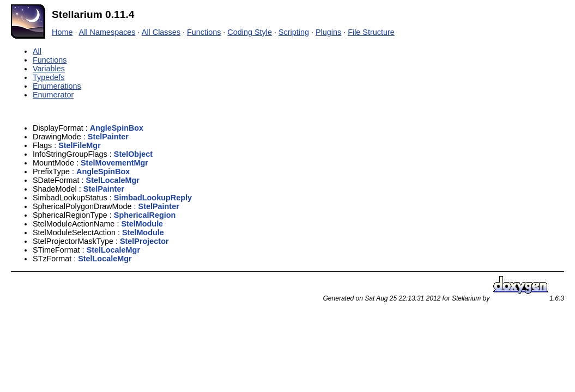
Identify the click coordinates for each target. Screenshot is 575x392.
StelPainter (108, 137)
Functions (204, 32)
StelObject (133, 154)
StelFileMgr (80, 145)
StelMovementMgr (114, 163)
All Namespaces (107, 32)
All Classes (161, 32)
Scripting (294, 32)
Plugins (328, 32)
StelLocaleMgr (113, 180)
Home (62, 32)
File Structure (371, 32)
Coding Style (250, 32)
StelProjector (144, 241)
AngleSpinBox (117, 128)
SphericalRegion (145, 215)
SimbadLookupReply (153, 198)
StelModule (142, 224)
